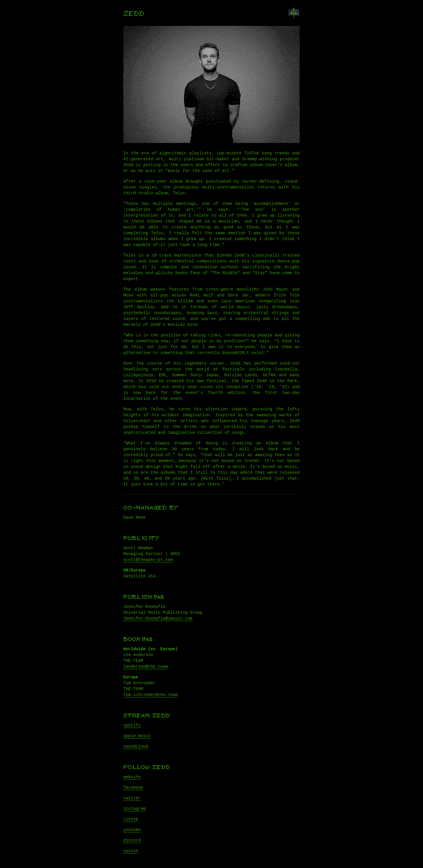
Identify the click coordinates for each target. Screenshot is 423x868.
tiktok (131, 819)
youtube (132, 830)
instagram (135, 809)
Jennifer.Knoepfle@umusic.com (158, 618)
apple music (137, 736)
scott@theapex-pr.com (148, 560)
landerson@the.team (146, 667)
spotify (132, 725)
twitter (132, 798)
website (132, 777)
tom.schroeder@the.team (151, 695)
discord (132, 840)
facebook (133, 788)
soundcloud (136, 746)
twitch (131, 851)
